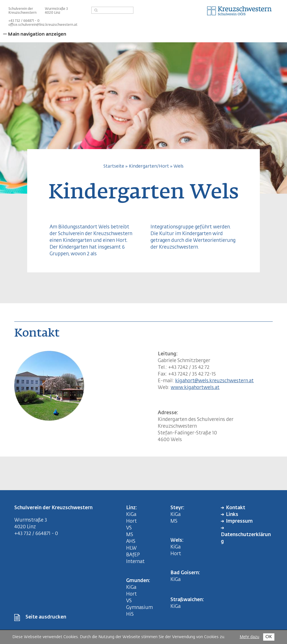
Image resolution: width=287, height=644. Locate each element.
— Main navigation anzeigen (34, 34)
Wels (179, 166)
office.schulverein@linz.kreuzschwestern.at (43, 25)
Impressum (239, 521)
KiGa (131, 515)
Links (232, 515)
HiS (130, 614)
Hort (131, 521)
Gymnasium (139, 608)
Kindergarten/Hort (149, 166)
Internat (135, 562)
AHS (131, 542)
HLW (131, 548)
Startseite (114, 166)
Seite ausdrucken (46, 617)
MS (131, 535)
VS (129, 528)
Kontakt (236, 508)
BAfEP (133, 555)
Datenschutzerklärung (246, 538)
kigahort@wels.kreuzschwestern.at (214, 381)
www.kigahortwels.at (195, 388)
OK (269, 637)
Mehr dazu (249, 637)
